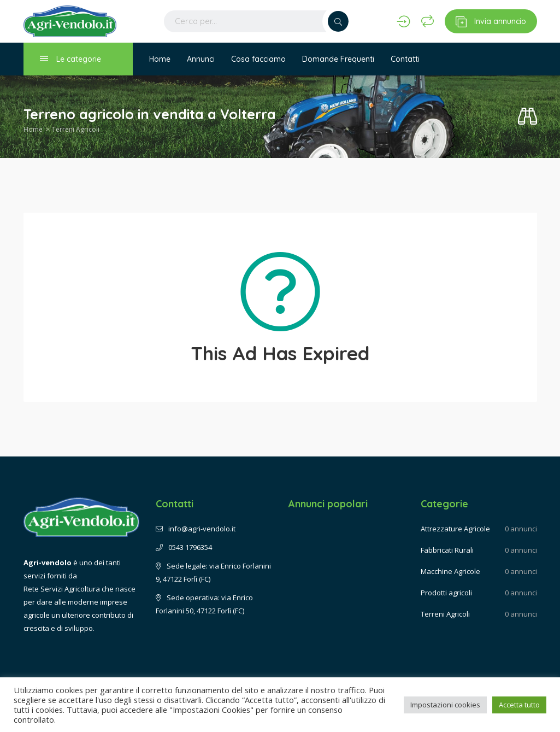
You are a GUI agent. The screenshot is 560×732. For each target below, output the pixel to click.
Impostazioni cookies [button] (445, 705)
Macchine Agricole (450, 571)
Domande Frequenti (338, 59)
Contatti (405, 59)
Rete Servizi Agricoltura (62, 589)
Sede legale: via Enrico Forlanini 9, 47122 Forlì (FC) (213, 572)
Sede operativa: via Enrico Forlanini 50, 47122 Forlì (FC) (204, 604)
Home (160, 59)
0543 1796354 (184, 547)
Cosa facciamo (258, 59)
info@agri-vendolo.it (196, 529)
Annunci (201, 59)
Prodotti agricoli (446, 593)
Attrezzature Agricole (455, 529)
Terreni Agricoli (76, 129)
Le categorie (70, 59)
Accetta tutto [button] (519, 705)
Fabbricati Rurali (447, 550)
